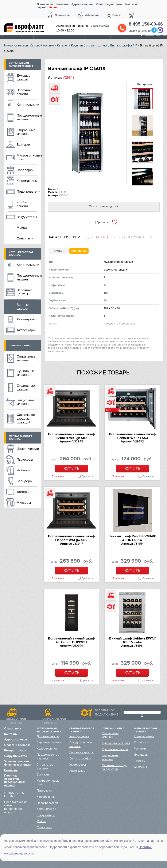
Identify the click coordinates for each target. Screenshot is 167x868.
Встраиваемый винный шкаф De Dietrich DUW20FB (71, 640)
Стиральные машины (26, 132)
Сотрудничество (16, 756)
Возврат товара (15, 750)
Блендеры (24, 481)
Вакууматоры (27, 217)
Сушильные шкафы (26, 388)
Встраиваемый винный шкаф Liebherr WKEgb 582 (71, 436)
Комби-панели (22, 204)
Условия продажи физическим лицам (18, 763)
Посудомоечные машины (29, 117)
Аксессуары (26, 330)
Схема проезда (100, 26)
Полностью (79, 251)
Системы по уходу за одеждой (26, 419)
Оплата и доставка (109, 4)
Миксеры (24, 503)
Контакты (62, 4)
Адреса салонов (82, 4)
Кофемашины (27, 181)
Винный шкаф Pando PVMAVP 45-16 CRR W (132, 538)
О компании (45, 4)
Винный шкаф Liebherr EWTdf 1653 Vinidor (132, 640)
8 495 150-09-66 (146, 24)
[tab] (66, 237)
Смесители (25, 238)
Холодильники (28, 105)
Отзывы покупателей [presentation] (131, 237)
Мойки (22, 228)
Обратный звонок (122, 28)
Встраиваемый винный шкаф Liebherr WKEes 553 (132, 436)
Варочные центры (24, 292)
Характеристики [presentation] (65, 237)
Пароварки (25, 170)
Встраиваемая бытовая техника (21, 65)
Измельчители (28, 449)
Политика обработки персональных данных (14, 780)
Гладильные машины (26, 402)
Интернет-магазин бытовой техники (29, 46)
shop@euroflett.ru (140, 31)
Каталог (63, 46)
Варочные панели (24, 92)
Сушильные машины (26, 373)
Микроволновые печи (29, 157)
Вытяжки (23, 145)
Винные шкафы (121, 46)
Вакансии (11, 770)
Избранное (92, 15)
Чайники (23, 470)
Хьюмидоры (26, 319)
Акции (53, 7)
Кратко (58, 251)
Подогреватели (29, 192)
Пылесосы (25, 460)
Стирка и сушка (20, 346)
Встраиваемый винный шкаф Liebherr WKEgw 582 (71, 538)
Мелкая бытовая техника (20, 438)
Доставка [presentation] (95, 237)
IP (136, 46)
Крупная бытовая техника (89, 46)
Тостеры (23, 492)
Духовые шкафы (24, 78)
